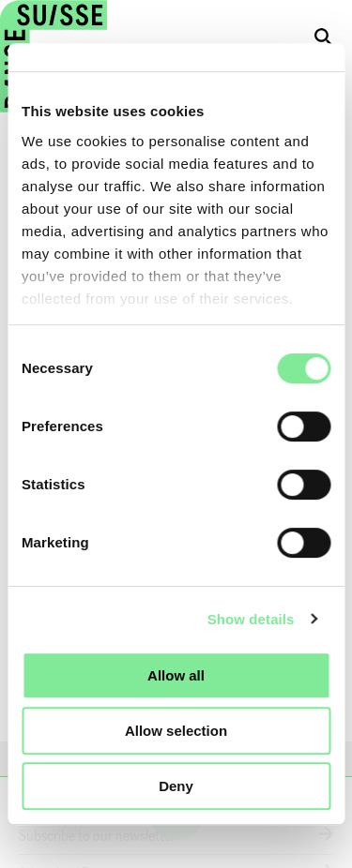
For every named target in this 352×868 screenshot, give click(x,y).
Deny (176, 786)
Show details (251, 619)
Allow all (176, 675)
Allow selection (176, 731)
